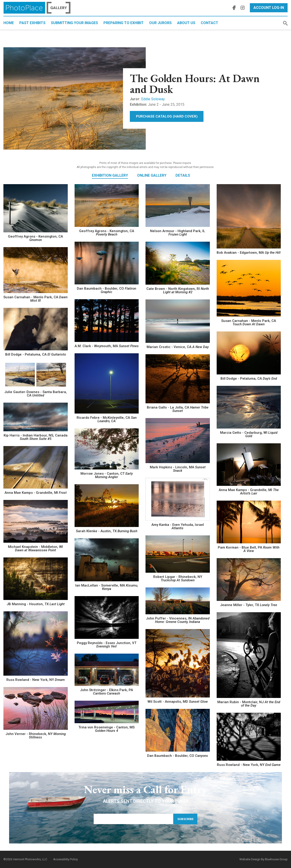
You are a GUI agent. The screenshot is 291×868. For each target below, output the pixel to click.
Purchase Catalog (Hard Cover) (167, 116)
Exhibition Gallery (110, 175)
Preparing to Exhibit (124, 23)
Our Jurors (160, 23)
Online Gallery (152, 175)
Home (9, 23)
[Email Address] (133, 819)
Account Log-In (269, 8)
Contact (209, 23)
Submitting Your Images (74, 23)
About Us (186, 23)
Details (183, 175)
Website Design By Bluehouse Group (263, 859)
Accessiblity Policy (65, 859)
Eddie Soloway (153, 99)
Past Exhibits (32, 23)
